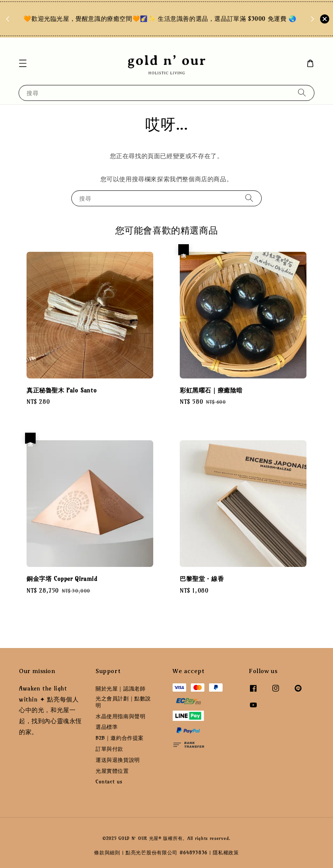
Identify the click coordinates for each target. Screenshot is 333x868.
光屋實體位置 (112, 771)
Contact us (109, 782)
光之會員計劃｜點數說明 (123, 702)
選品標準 (107, 727)
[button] (23, 63)
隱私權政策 (226, 852)
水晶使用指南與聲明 (120, 716)
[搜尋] (302, 93)
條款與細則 (107, 852)
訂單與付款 (109, 749)
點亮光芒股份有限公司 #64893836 (166, 852)
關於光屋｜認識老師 (120, 689)
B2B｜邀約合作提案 (120, 738)
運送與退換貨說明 (118, 760)
